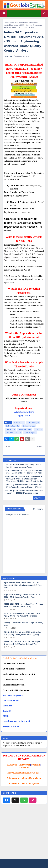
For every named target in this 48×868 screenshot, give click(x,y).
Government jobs (25, 429)
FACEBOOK (12, 765)
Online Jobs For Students (14, 664)
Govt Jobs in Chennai (13, 433)
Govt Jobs (38, 429)
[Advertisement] (24, 834)
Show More (39, 498)
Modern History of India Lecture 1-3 (19, 674)
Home (6, 23)
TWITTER (35, 765)
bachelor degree (33, 423)
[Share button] (33, 439)
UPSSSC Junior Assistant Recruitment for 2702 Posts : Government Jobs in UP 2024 (24, 486)
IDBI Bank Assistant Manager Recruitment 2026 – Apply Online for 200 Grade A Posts (25, 472)
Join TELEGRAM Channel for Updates (24, 773)
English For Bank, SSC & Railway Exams (20, 658)
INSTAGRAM (24, 765)
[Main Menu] (4, 13)
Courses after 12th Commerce (16, 690)
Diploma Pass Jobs (12, 426)
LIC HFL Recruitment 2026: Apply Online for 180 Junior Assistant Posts (23, 466)
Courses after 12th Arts (13, 680)
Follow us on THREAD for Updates (24, 784)
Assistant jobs (19, 423)
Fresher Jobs (10, 429)
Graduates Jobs (16, 23)
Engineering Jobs (29, 426)
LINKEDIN (24, 768)
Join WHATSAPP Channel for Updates (24, 778)
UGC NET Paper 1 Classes (14, 669)
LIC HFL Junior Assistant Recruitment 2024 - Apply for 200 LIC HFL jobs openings (25, 492)
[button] (44, 13)
